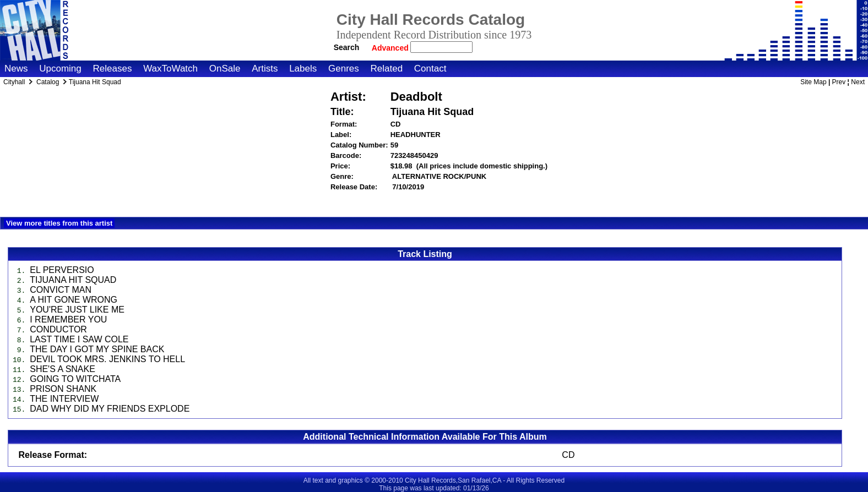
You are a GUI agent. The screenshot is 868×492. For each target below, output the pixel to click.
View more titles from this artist (59, 223)
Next (858, 82)
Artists (265, 69)
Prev (839, 82)
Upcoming (60, 69)
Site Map (813, 82)
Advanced (391, 48)
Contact (430, 69)
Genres (344, 69)
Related (386, 69)
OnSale (225, 69)
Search (347, 47)
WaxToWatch (170, 69)
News (16, 69)
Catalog (48, 82)
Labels (303, 69)
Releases (113, 69)
